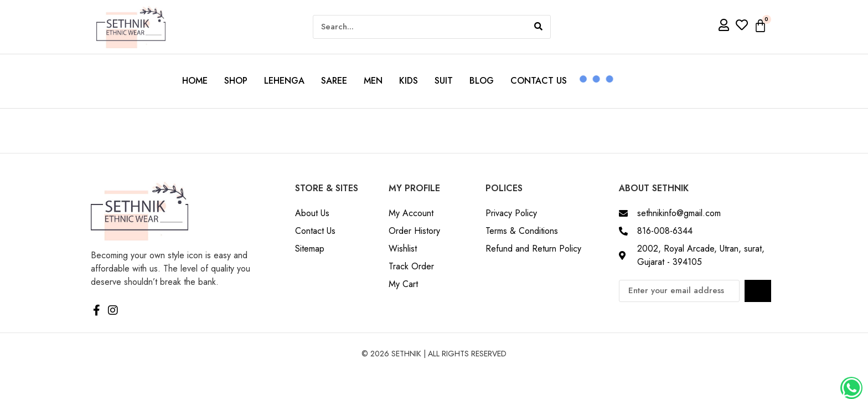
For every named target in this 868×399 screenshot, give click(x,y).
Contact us (539, 81)
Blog (482, 81)
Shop (236, 81)
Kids (409, 81)
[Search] (538, 27)
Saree (334, 81)
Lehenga (284, 81)
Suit (444, 81)
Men (373, 81)
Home (195, 81)
